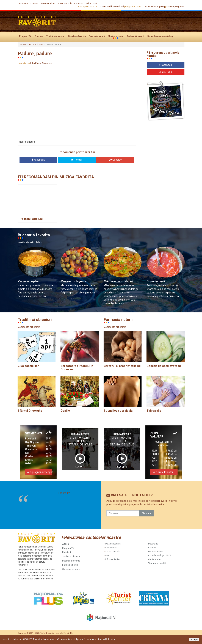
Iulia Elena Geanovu (41, 63)
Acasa (23, 44)
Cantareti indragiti (135, 36)
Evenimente (111, 548)
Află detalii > (109, 639)
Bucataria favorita (77, 36)
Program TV (25, 36)
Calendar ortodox (83, 4)
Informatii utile (65, 4)
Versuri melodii (48, 4)
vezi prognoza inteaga (40, 472)
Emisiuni (39, 36)
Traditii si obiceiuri (56, 36)
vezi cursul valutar (164, 472)
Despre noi (23, 4)
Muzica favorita (116, 36)
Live (95, 4)
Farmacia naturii (97, 36)
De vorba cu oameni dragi (160, 36)
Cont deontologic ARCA (160, 555)
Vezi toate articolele (30, 242)
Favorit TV (64, 493)
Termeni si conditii (157, 563)
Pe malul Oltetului (31, 219)
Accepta (194, 640)
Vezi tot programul (175, 7)
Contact (34, 4)
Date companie (156, 552)
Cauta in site (154, 559)
